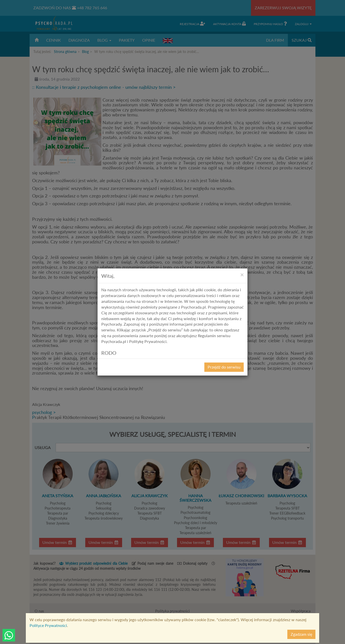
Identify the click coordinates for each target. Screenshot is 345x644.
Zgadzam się (301, 634)
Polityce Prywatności (48, 625)
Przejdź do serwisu (224, 367)
